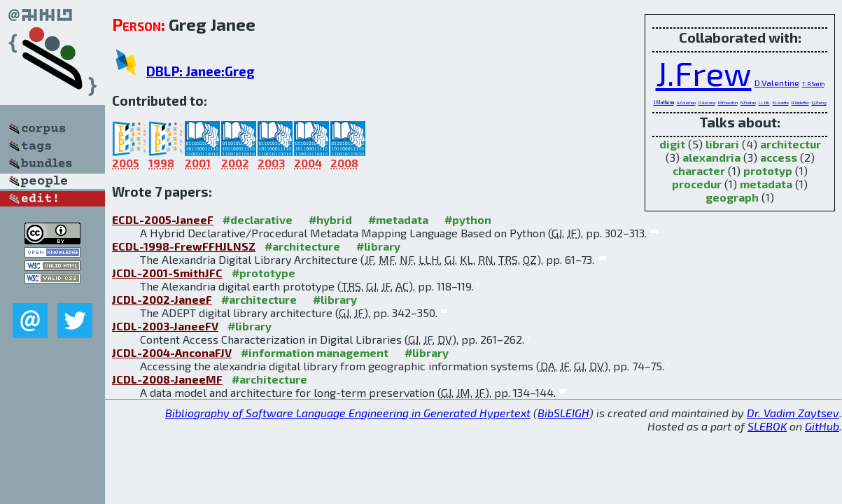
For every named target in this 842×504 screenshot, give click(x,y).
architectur (791, 144)
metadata (766, 184)
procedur (697, 184)
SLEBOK (767, 426)
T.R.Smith (813, 84)
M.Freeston (728, 103)
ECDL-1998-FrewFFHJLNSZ (184, 246)
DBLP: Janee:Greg (201, 71)
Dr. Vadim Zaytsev (793, 413)
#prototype (264, 273)
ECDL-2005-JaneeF (163, 219)
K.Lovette (781, 103)
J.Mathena (664, 102)
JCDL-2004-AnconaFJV (172, 352)
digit (672, 144)
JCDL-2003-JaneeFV (165, 326)
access (779, 157)
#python (468, 219)
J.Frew (704, 73)
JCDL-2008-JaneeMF (167, 379)
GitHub (822, 426)
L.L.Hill (764, 103)
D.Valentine (777, 83)
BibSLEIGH (563, 413)
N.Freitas (748, 103)
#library (378, 246)
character (699, 170)
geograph (732, 197)
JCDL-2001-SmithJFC (167, 273)
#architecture (302, 246)
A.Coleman (686, 103)
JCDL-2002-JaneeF (162, 299)
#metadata (398, 219)
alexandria (711, 157)
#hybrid (330, 219)
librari (722, 144)
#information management (315, 352)
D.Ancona (707, 103)
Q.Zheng (819, 103)
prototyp (768, 170)
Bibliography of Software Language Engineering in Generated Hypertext (348, 413)
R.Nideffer (800, 103)
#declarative (258, 219)
